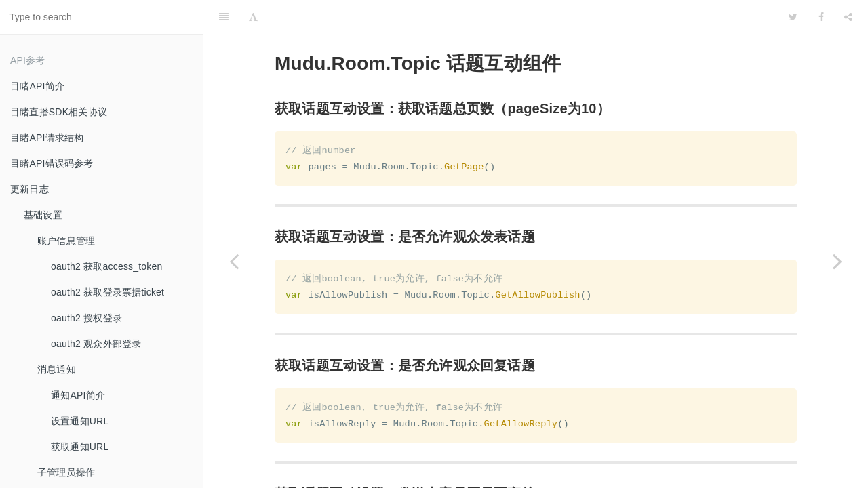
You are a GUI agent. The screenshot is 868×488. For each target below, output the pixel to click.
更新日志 (29, 189)
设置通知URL (80, 421)
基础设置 (43, 215)
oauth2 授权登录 (86, 318)
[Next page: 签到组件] (837, 261)
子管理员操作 (66, 472)
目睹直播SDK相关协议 (59, 112)
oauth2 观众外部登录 (96, 344)
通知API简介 (78, 395)
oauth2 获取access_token (107, 266)
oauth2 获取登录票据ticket (107, 292)
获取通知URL (80, 447)
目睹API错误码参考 (52, 163)
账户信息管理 (66, 241)
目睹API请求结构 (47, 138)
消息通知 (57, 369)
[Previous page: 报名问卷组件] (234, 261)
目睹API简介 (37, 86)
